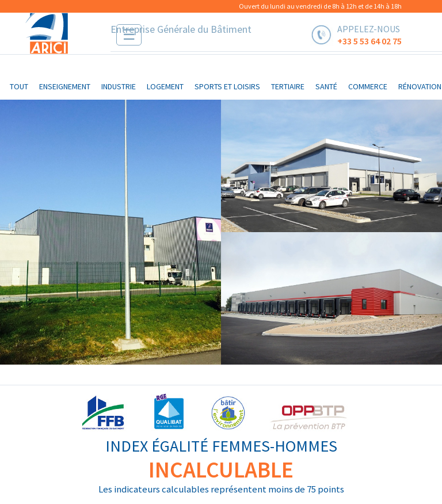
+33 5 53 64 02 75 (369, 40)
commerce (368, 86)
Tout (19, 86)
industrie (119, 86)
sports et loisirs (227, 86)
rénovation (420, 86)
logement (165, 86)
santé (326, 86)
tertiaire (288, 86)
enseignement (65, 86)
